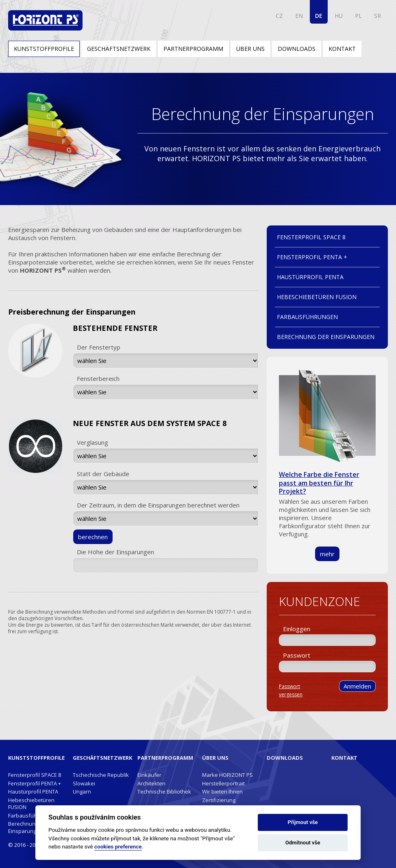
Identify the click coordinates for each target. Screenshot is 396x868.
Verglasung (92, 442)
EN (299, 16)
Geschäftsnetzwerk (119, 49)
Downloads (297, 49)
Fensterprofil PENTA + (312, 257)
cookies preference (118, 846)
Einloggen (297, 629)
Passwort (297, 655)
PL (358, 16)
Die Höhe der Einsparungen (115, 552)
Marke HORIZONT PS (227, 775)
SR (378, 16)
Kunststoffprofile (44, 49)
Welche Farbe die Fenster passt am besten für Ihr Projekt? (319, 483)
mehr (327, 554)
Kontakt (342, 49)
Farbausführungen (307, 317)
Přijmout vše (303, 822)
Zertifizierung (219, 800)
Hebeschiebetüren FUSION (317, 297)
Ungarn (82, 791)
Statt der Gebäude (103, 474)
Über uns (250, 49)
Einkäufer (149, 775)
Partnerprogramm (193, 49)
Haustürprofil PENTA (310, 277)
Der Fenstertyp (99, 347)
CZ (279, 16)
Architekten (151, 783)
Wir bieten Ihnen (222, 791)
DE (319, 16)
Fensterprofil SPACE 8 (311, 237)
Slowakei (84, 783)
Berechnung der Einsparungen (326, 337)
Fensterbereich (98, 378)
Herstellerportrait (223, 783)
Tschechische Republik (101, 775)
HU (339, 16)
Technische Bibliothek (164, 791)
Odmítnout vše (303, 843)
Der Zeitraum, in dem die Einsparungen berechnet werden (158, 505)
